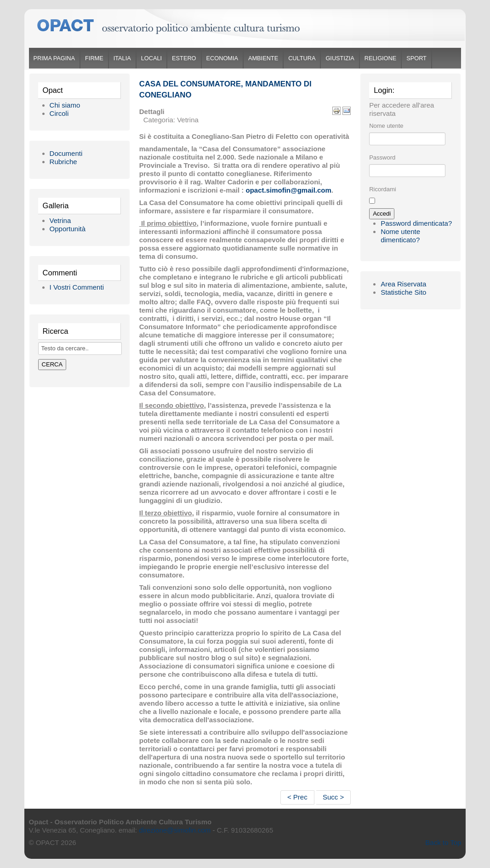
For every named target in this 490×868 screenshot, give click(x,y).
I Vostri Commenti (77, 287)
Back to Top (443, 842)
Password (382, 157)
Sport (416, 58)
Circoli (59, 113)
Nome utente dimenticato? (400, 236)
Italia (122, 58)
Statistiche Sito (403, 292)
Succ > (333, 797)
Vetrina (60, 220)
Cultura (302, 58)
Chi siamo (65, 105)
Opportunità (68, 229)
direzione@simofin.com (175, 830)
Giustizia (340, 58)
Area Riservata (403, 284)
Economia (222, 58)
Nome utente (386, 126)
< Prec (297, 797)
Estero (184, 58)
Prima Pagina (54, 58)
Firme (94, 58)
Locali (151, 58)
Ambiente (263, 58)
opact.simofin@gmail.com (289, 190)
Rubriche (63, 162)
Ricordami (383, 189)
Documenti (66, 153)
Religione (380, 58)
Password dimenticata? (416, 223)
